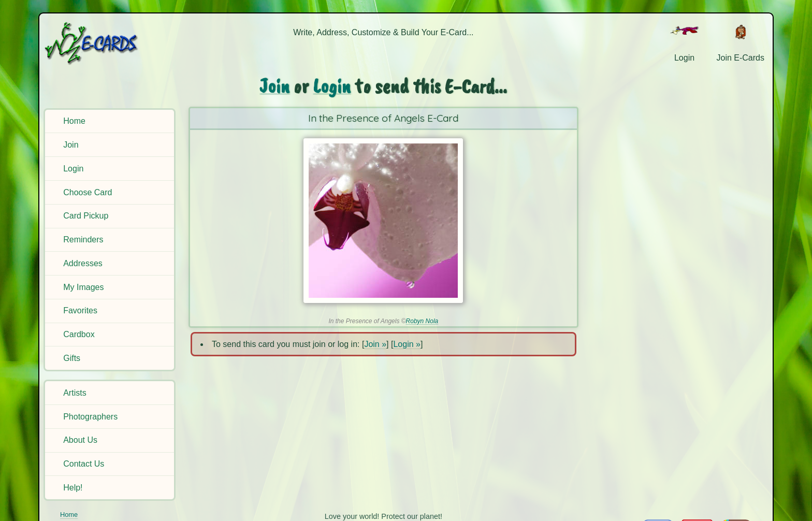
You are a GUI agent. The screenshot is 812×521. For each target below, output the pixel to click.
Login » (407, 344)
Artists (75, 393)
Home (74, 121)
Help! (73, 488)
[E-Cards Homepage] (108, 43)
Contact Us (84, 464)
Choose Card (88, 192)
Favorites (80, 310)
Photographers (90, 417)
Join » (375, 344)
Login (73, 169)
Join (71, 145)
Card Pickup (86, 216)
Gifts (72, 358)
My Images (83, 287)
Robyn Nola (422, 321)
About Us (80, 440)
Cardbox (79, 334)
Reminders (83, 240)
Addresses (83, 263)
